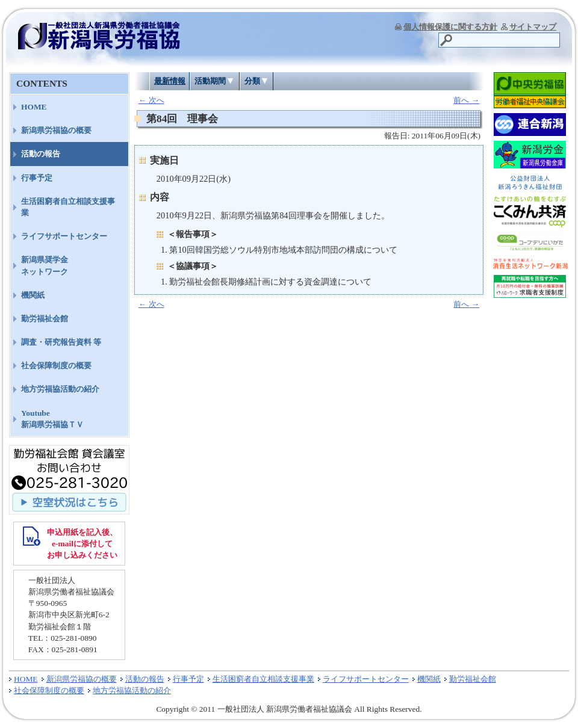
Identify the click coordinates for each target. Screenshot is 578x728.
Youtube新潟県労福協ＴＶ (52, 419)
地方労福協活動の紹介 (60, 389)
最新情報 (170, 81)
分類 (252, 81)
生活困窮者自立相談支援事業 (68, 207)
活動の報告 (41, 154)
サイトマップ (533, 27)
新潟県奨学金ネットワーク (45, 265)
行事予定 (37, 178)
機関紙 (33, 295)
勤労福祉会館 (45, 319)
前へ (466, 100)
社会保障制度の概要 (56, 366)
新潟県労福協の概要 (56, 130)
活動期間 (210, 81)
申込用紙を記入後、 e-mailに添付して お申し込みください (82, 544)
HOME (34, 107)
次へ (151, 100)
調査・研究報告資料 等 (61, 342)
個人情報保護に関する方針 (450, 27)
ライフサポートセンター (64, 236)
